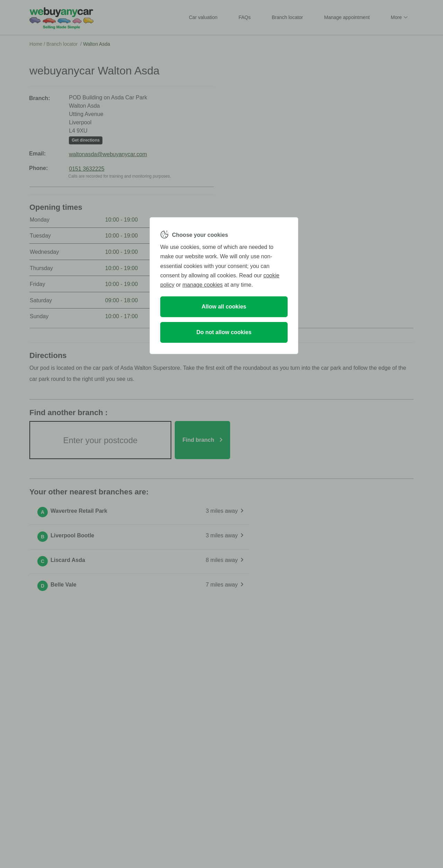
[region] (224, 286)
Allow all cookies (224, 307)
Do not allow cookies (224, 332)
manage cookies (203, 285)
